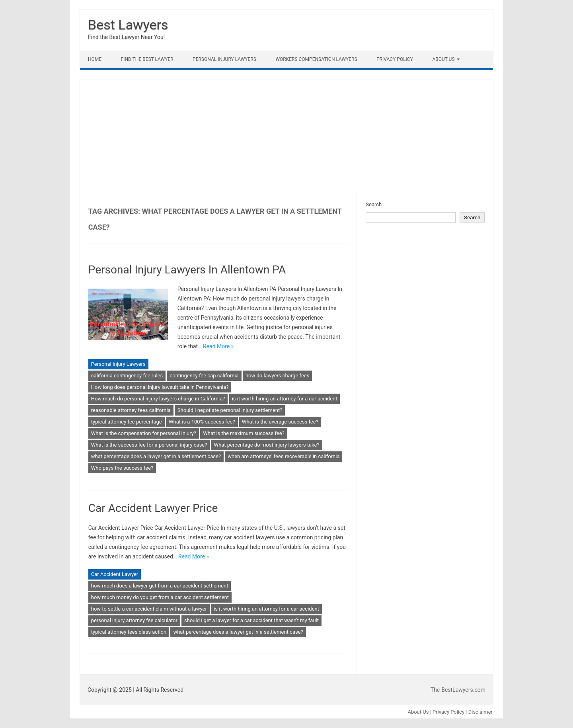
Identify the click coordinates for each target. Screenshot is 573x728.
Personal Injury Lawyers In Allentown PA (187, 270)
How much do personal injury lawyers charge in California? (158, 399)
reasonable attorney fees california (131, 410)
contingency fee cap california (204, 376)
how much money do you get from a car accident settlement (160, 597)
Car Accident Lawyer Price (153, 508)
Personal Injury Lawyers (224, 59)
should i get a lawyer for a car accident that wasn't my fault (251, 620)
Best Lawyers (128, 25)
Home (95, 59)
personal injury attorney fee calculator (134, 620)
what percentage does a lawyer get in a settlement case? (156, 456)
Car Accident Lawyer (115, 574)
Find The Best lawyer (147, 59)
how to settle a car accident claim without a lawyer (149, 609)
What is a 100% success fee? (202, 422)
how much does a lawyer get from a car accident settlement (160, 586)
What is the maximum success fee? (244, 433)
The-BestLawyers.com (458, 690)
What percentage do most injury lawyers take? (267, 445)
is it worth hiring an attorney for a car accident (285, 399)
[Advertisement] (286, 136)
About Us (443, 59)
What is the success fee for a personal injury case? (149, 445)
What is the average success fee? (280, 422)
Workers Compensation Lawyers (316, 59)
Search (374, 204)
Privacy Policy (395, 59)
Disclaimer (480, 712)
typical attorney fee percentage (127, 422)
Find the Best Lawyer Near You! (126, 37)
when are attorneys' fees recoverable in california (284, 456)
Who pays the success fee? (122, 468)
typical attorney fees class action (129, 632)
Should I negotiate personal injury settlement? (230, 410)
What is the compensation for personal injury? (144, 433)
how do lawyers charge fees (277, 376)
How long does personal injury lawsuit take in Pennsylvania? (160, 387)
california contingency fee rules (127, 376)
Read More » (218, 346)
